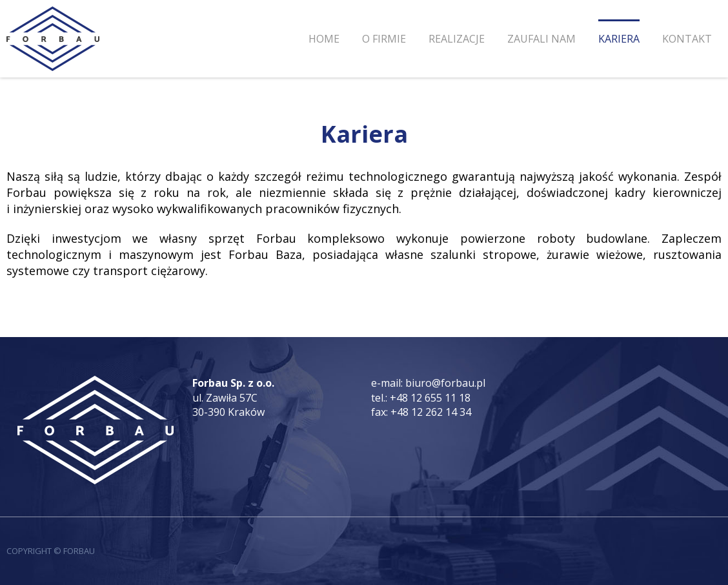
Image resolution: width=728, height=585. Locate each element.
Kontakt (687, 39)
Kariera (619, 39)
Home (324, 39)
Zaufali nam (541, 39)
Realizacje (457, 39)
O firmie (384, 39)
